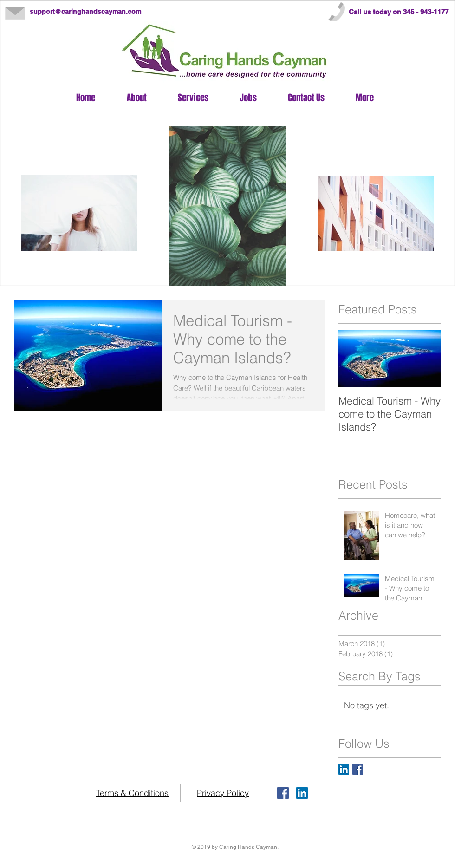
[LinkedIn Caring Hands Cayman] (344, 769)
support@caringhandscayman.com (85, 12)
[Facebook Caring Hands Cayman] (358, 769)
